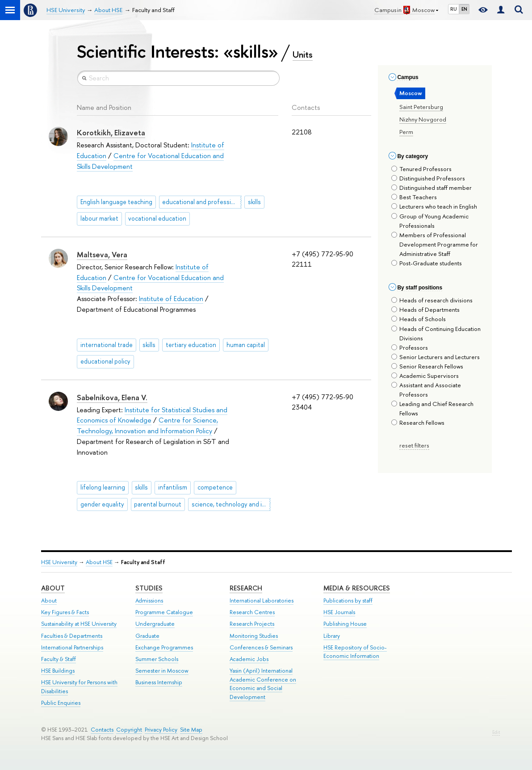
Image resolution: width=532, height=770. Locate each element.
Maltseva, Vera (102, 255)
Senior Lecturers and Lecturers (436, 357)
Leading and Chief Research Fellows (432, 408)
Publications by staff (348, 601)
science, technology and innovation (231, 504)
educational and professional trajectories (202, 202)
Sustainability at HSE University (79, 624)
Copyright (129, 730)
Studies (149, 588)
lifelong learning (103, 487)
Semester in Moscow (162, 671)
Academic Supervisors (425, 376)
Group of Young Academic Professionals (430, 221)
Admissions (149, 601)
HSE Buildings (58, 671)
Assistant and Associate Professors (426, 390)
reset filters (414, 445)
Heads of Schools (419, 319)
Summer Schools (157, 659)
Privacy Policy (161, 730)
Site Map (191, 730)
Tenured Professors (421, 169)
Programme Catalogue (164, 612)
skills (254, 202)
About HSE (99, 562)
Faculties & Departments (72, 636)
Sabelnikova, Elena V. (112, 398)
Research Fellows (418, 423)
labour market (99, 218)
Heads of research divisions (432, 300)
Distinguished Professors (428, 178)
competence (215, 487)
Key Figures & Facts (65, 612)
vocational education (157, 218)
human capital (246, 345)
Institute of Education (171, 299)
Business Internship (159, 682)
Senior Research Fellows (427, 366)
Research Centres (252, 612)
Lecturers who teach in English (434, 206)
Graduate (147, 636)
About (53, 588)
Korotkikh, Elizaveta (111, 133)
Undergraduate (155, 624)
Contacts (102, 730)
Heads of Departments (425, 310)
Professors (410, 347)
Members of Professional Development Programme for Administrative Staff (435, 244)
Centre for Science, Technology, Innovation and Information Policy (147, 425)
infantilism (173, 487)
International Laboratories (262, 601)
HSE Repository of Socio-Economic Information (355, 652)
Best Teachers (414, 197)
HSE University (59, 562)
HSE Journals (339, 612)
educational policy (105, 361)
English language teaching (116, 202)
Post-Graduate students (427, 263)
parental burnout (158, 504)
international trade (107, 345)
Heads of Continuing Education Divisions (436, 333)
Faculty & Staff (59, 659)
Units (303, 54)
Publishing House (345, 624)
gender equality (102, 504)
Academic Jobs (249, 659)
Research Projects (252, 624)
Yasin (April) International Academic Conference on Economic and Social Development (263, 684)
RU (454, 9)
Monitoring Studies (254, 636)
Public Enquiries (61, 703)
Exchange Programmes (164, 647)
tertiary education (191, 345)
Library (332, 636)
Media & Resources (357, 588)
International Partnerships (72, 647)
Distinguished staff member (431, 188)
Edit (496, 732)
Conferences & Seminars (261, 647)
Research (246, 588)
